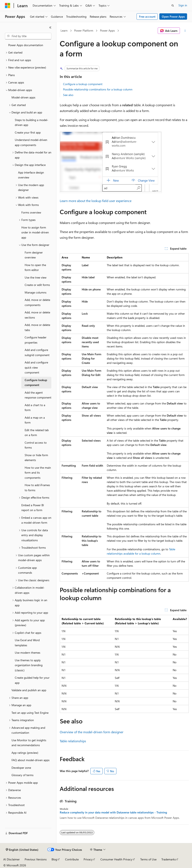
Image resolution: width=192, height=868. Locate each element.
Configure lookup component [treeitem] (36, 383)
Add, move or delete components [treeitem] (37, 302)
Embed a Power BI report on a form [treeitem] (33, 508)
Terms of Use (148, 859)
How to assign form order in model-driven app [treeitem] (35, 232)
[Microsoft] (8, 6)
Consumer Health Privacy (116, 859)
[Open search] (173, 6)
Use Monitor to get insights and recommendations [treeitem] (29, 743)
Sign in (183, 5)
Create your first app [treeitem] (28, 132)
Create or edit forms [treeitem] (37, 285)
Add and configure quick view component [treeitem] (36, 367)
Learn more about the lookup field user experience (96, 201)
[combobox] (28, 36)
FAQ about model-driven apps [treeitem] (30, 760)
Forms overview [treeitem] (31, 212)
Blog (54, 859)
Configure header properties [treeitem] (36, 340)
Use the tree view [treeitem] (36, 277)
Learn (64, 30)
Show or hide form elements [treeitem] (36, 458)
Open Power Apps (173, 17)
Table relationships (73, 741)
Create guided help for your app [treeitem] (32, 680)
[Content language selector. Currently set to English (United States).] (22, 850)
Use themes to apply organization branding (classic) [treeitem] (29, 665)
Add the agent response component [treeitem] (38, 395)
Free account (147, 17)
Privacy (88, 859)
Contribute (72, 859)
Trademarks (169, 859)
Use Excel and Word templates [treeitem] (27, 643)
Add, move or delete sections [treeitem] (37, 315)
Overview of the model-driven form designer (92, 732)
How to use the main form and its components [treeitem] (38, 473)
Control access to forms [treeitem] (36, 445)
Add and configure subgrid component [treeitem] (37, 352)
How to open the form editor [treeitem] (35, 267)
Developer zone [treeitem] (21, 768)
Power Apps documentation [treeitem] (26, 45)
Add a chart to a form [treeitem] (35, 408)
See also (68, 95)
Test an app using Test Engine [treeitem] (30, 713)
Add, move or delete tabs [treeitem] (37, 327)
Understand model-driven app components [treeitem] (31, 142)
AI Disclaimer (11, 859)
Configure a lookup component (83, 84)
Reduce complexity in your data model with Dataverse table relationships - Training (113, 812)
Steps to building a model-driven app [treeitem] (32, 122)
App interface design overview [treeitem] (31, 175)
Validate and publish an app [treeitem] (29, 690)
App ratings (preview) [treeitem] (25, 753)
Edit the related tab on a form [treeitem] (37, 433)
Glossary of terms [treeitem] (22, 775)
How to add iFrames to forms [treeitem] (37, 488)
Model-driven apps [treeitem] (23, 97)
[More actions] (185, 31)
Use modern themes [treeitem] (28, 653)
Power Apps (107, 30)
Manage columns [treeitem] (36, 292)
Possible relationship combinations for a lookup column (98, 89)
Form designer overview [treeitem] (34, 255)
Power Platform (84, 30)
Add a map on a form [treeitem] (35, 420)
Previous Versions (36, 859)
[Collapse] (50, 27)
